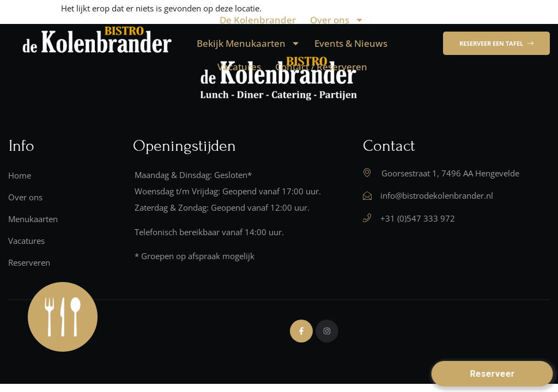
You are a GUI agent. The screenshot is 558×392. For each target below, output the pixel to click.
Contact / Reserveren (321, 67)
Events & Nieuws (351, 43)
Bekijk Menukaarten (248, 43)
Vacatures (239, 67)
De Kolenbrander (258, 20)
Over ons (337, 20)
